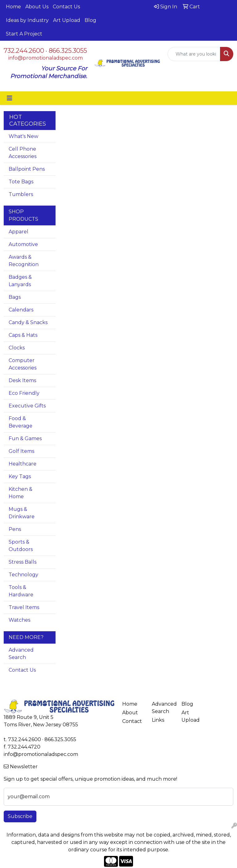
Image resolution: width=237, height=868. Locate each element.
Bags (15, 297)
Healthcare (23, 464)
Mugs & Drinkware (22, 513)
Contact (132, 721)
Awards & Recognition (24, 261)
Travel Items (24, 607)
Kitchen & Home (21, 493)
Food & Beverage (21, 422)
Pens (15, 529)
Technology (23, 575)
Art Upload (67, 20)
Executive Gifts (27, 406)
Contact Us (66, 7)
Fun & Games (25, 438)
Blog (90, 20)
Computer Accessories (23, 364)
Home (13, 7)
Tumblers (21, 194)
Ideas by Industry (27, 20)
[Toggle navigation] (10, 98)
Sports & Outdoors (21, 546)
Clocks (17, 348)
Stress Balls (23, 562)
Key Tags (20, 476)
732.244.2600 (24, 51)
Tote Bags (21, 182)
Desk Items (22, 380)
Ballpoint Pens (27, 169)
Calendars (21, 310)
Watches (19, 620)
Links (158, 720)
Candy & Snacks (28, 322)
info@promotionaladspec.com (46, 58)
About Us (37, 7)
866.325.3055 (68, 51)
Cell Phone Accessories (23, 153)
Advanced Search (21, 654)
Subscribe (20, 816)
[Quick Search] (194, 54)
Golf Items (21, 451)
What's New (23, 136)
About (130, 713)
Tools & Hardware (21, 591)
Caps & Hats (23, 335)
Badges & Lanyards (20, 281)
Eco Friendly (24, 393)
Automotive (23, 244)
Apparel (19, 232)
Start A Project (24, 34)
